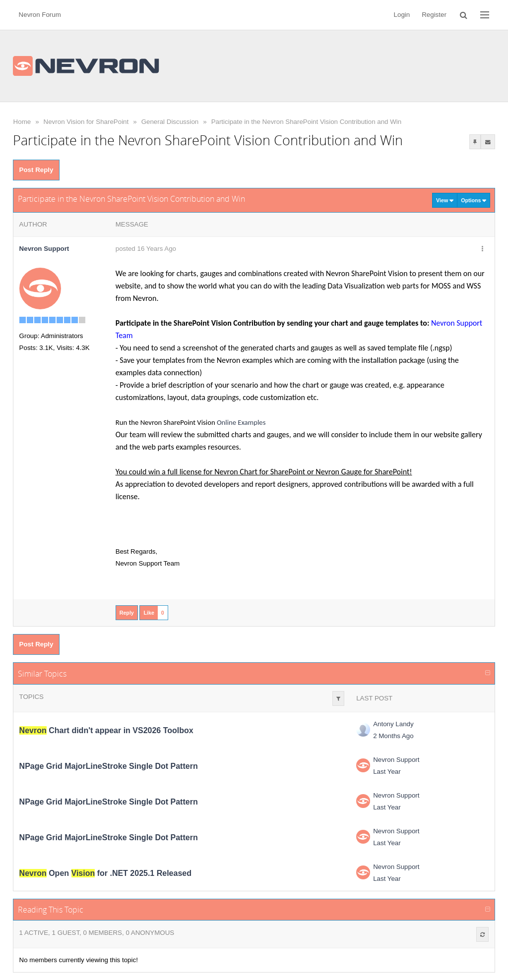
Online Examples (241, 422)
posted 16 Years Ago (146, 249)
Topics (32, 697)
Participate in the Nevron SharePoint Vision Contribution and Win (307, 122)
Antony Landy (393, 724)
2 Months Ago (393, 736)
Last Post (374, 698)
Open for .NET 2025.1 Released (105, 873)
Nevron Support (396, 760)
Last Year (387, 772)
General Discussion (170, 122)
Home (22, 122)
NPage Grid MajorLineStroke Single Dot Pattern (109, 766)
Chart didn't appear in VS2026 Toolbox (106, 730)
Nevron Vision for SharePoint (86, 122)
